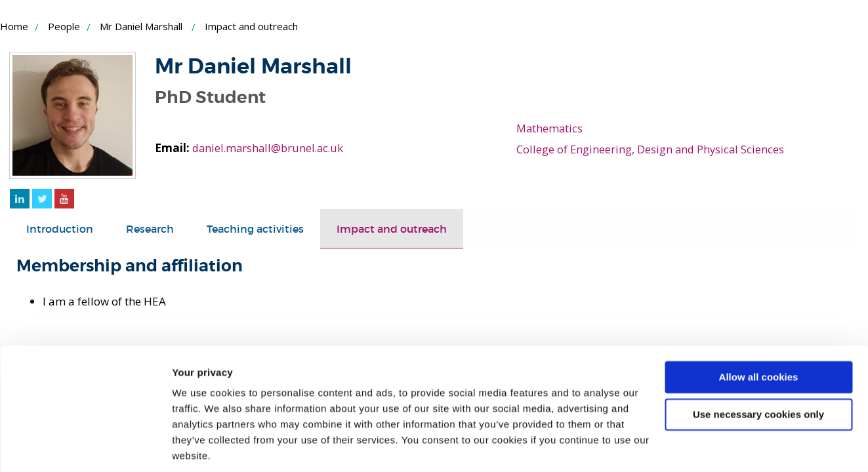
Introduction (62, 228)
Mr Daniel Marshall (141, 26)
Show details (202, 446)
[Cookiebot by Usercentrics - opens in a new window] (85, 446)
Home (14, 26)
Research (155, 228)
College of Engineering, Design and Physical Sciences (652, 149)
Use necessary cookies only (758, 368)
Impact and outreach (409, 228)
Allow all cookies (759, 331)
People (64, 26)
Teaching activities (265, 228)
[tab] (62, 229)
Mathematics (550, 128)
